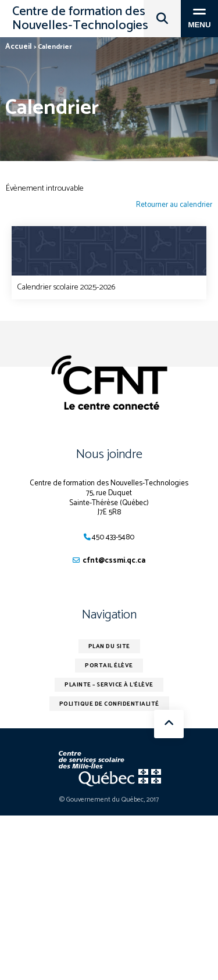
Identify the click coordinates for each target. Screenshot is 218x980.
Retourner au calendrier (174, 205)
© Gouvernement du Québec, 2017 (109, 800)
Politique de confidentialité (109, 704)
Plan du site (109, 646)
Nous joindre (109, 455)
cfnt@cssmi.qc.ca (114, 561)
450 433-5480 (113, 537)
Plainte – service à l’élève (109, 685)
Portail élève (109, 666)
